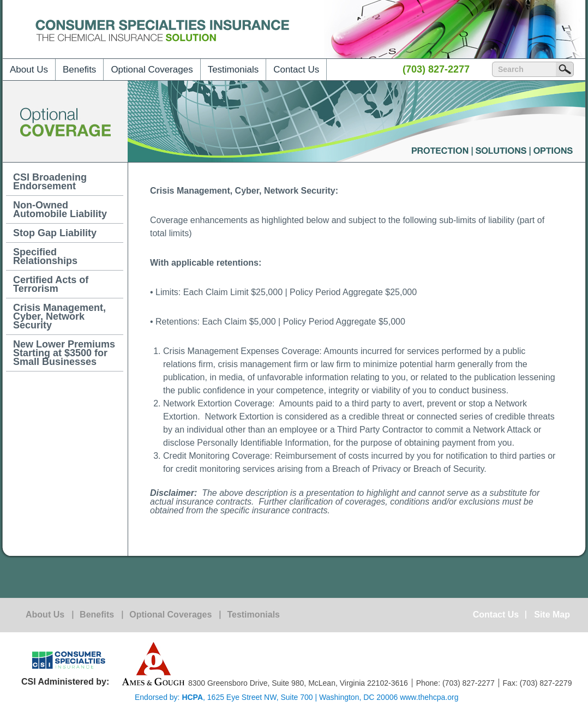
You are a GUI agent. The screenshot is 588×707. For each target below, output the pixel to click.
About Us (29, 70)
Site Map (552, 615)
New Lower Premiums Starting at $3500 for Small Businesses (64, 353)
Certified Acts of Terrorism (51, 284)
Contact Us (296, 70)
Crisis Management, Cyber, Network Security (59, 316)
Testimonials (233, 70)
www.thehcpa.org (429, 697)
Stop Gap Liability (55, 233)
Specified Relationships (45, 256)
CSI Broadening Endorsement (50, 182)
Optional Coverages (152, 70)
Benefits (79, 70)
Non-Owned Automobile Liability (60, 209)
